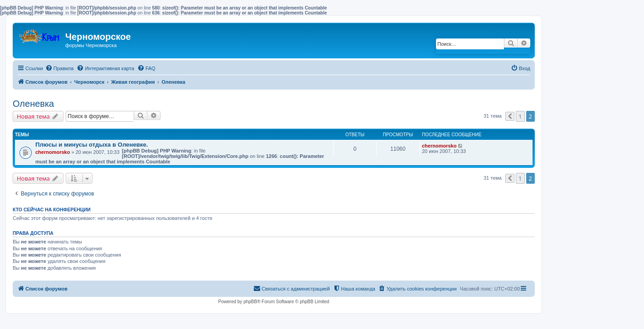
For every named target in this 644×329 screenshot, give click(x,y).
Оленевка (33, 104)
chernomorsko (53, 152)
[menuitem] (60, 68)
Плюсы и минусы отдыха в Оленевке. (92, 145)
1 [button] (520, 116)
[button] (510, 116)
